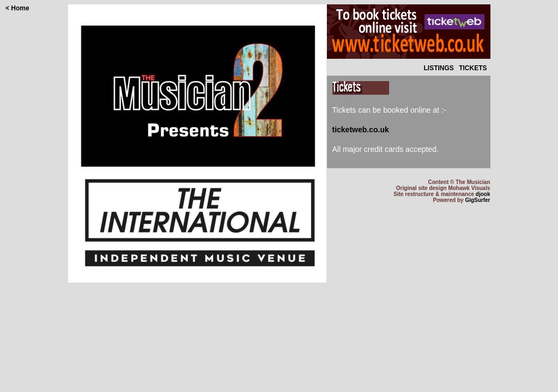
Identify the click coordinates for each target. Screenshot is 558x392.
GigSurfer (477, 200)
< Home (17, 8)
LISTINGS (438, 68)
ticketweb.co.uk (361, 130)
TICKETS (473, 68)
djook (483, 194)
